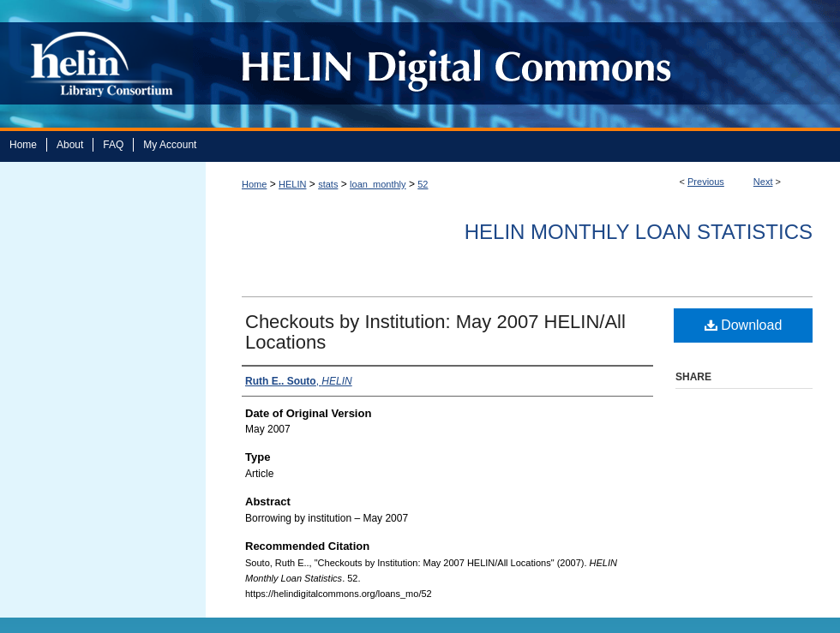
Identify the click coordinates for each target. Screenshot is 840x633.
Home (254, 184)
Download (744, 325)
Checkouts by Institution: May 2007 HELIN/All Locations (435, 332)
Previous (706, 182)
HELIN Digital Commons (516, 64)
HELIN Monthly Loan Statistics (639, 232)
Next (763, 182)
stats (328, 184)
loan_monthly (378, 184)
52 (423, 184)
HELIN (292, 184)
